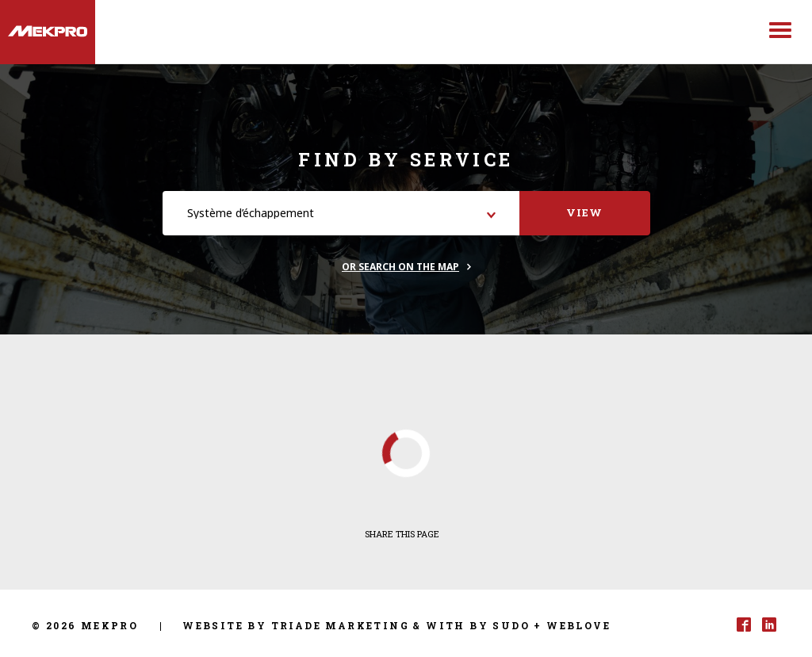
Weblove (578, 625)
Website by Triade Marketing (296, 625)
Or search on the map (400, 267)
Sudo (511, 625)
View (584, 212)
